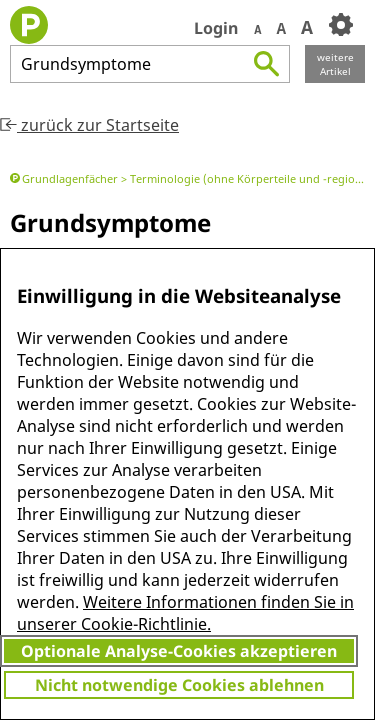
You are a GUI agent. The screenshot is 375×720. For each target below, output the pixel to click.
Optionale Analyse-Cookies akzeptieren (179, 651)
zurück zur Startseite (89, 125)
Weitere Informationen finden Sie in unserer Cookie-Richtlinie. (185, 613)
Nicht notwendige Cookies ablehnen (179, 685)
